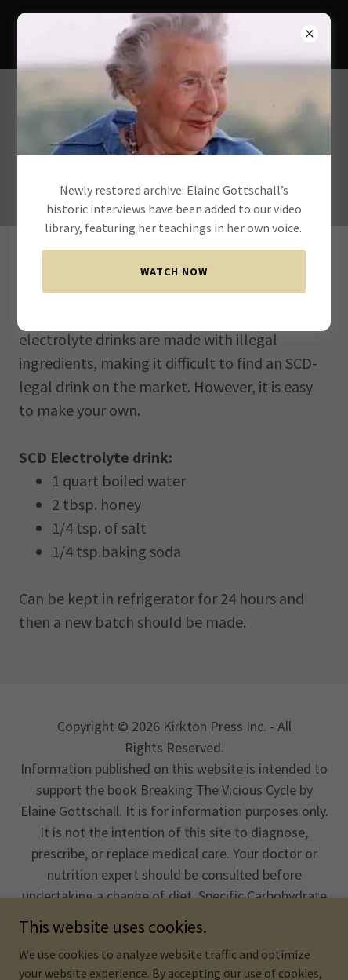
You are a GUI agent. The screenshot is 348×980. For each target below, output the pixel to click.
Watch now (174, 271)
